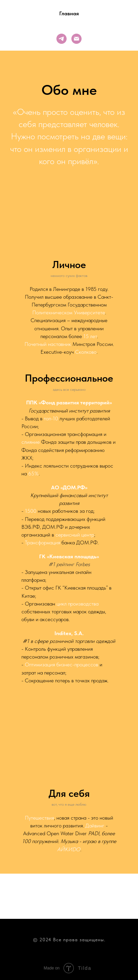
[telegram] (62, 39)
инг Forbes (78, 564)
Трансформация (42, 542)
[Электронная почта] (76, 39)
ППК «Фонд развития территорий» (69, 402)
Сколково (86, 352)
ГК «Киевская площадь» (69, 556)
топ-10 (51, 418)
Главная (69, 13)
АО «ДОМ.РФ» (69, 487)
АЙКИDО (69, 849)
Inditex (63, 633)
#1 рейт (58, 564)
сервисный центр (75, 535)
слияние (31, 442)
